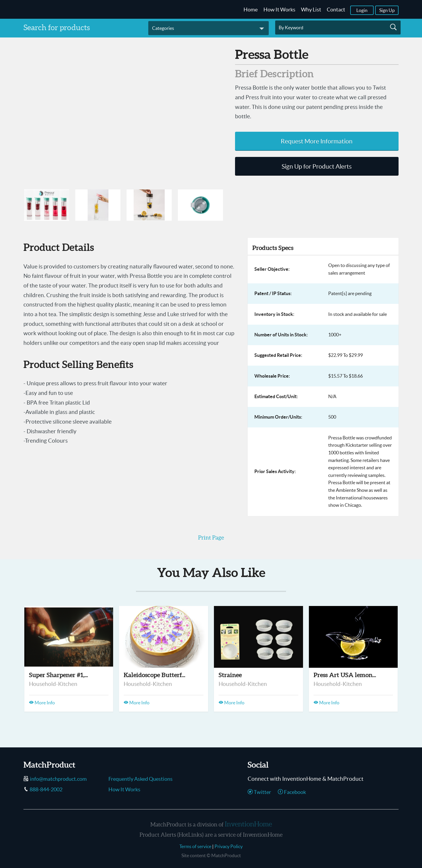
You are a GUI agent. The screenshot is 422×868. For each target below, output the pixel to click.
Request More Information (317, 141)
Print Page (211, 537)
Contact (336, 10)
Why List (311, 10)
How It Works (279, 10)
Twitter (259, 792)
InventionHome (248, 824)
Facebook (292, 792)
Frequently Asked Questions (141, 779)
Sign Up (387, 10)
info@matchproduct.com (58, 779)
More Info (42, 703)
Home (251, 10)
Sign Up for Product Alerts (317, 166)
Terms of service (195, 846)
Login (362, 10)
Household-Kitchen (53, 684)
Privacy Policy (229, 846)
